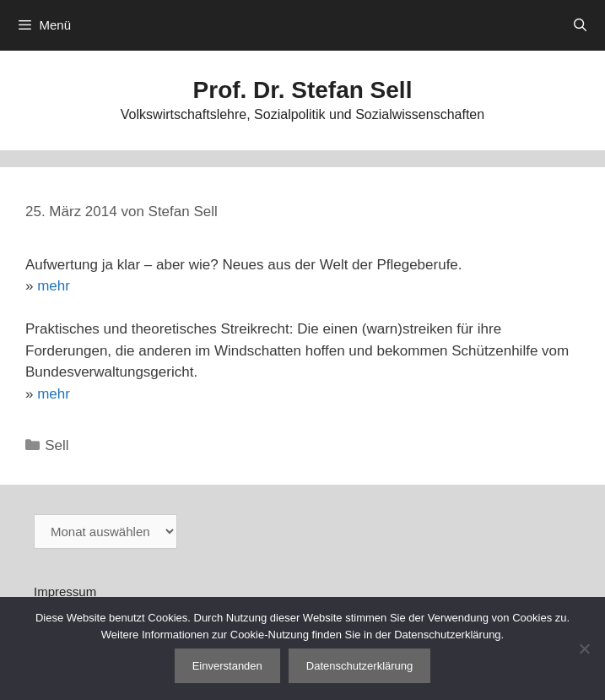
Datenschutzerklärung (359, 666)
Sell (57, 445)
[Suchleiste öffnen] (580, 25)
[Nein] (584, 648)
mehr (54, 286)
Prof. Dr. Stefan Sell (303, 90)
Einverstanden (227, 666)
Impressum (65, 591)
